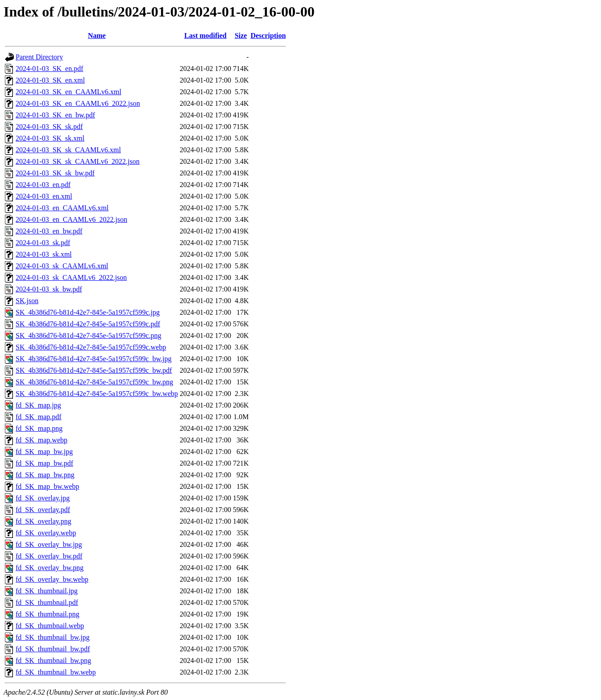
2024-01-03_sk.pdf (43, 243)
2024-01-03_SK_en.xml (50, 80)
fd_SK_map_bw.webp (48, 486)
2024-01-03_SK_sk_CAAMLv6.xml (68, 150)
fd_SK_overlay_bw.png (50, 568)
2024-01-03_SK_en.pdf (50, 69)
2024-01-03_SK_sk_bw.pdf (55, 173)
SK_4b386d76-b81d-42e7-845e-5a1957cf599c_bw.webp (97, 394)
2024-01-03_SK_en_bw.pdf (55, 115)
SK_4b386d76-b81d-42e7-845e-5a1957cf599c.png (89, 335)
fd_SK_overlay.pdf (43, 510)
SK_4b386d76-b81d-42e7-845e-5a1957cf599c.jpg (88, 312)
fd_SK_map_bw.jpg (44, 452)
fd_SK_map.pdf (39, 417)
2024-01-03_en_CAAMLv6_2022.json (71, 219)
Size (241, 35)
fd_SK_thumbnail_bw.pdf (53, 649)
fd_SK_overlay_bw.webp (52, 579)
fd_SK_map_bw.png (45, 475)
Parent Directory (39, 57)
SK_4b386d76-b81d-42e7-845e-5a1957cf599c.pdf (88, 324)
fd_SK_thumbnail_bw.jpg (53, 637)
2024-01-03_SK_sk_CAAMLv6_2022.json (78, 161)
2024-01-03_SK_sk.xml (50, 138)
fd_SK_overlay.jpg (43, 498)
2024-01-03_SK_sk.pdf (49, 127)
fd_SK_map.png (39, 428)
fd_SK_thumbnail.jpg (47, 591)
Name (97, 35)
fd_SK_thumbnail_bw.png (53, 660)
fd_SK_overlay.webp (46, 533)
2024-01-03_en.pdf (43, 185)
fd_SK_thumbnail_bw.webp (56, 672)
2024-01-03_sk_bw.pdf (49, 289)
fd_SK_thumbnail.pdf (47, 602)
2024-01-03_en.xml (44, 196)
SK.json (27, 301)
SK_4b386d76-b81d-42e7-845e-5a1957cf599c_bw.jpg (94, 359)
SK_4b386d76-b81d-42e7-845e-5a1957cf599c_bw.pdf (94, 370)
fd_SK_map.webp (41, 440)
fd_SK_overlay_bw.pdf (49, 556)
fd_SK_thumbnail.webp (50, 626)
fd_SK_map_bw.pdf (44, 463)
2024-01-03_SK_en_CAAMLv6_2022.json (78, 103)
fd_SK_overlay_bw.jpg (49, 544)
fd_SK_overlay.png (44, 521)
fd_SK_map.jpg (38, 405)
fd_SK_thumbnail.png (48, 614)
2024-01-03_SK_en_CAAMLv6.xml (68, 92)
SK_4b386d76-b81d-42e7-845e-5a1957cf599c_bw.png (94, 382)
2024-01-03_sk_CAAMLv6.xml (62, 266)
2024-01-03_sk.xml (44, 254)
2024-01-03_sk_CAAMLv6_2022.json (71, 277)
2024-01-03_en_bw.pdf (49, 231)
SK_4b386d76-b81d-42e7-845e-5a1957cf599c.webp (91, 347)
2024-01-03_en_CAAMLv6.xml (62, 208)
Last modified (205, 35)
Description (268, 35)
